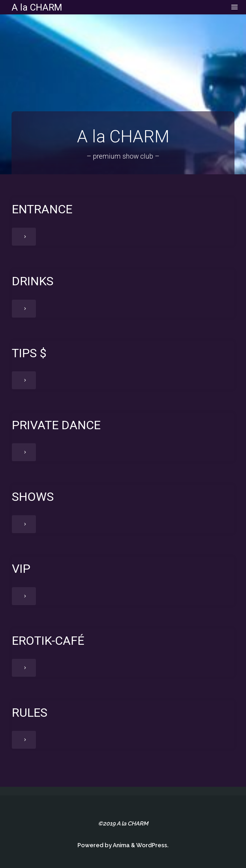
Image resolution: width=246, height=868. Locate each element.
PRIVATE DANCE (56, 425)
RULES (30, 713)
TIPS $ (29, 353)
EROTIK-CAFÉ (48, 641)
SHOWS (33, 497)
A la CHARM (37, 7)
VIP (21, 569)
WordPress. (152, 845)
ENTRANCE (42, 209)
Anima (121, 845)
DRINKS (33, 281)
